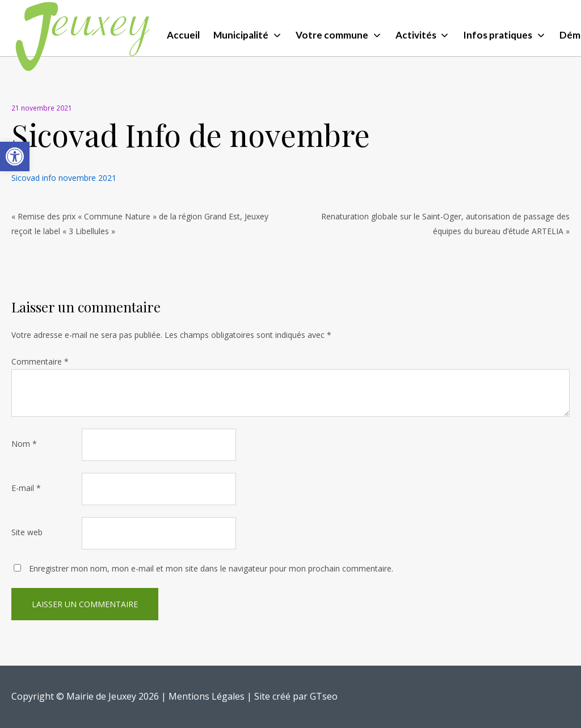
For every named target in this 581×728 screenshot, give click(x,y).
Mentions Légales (207, 696)
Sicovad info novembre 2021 (64, 178)
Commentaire (40, 361)
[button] (15, 156)
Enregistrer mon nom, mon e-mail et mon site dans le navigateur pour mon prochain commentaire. (211, 568)
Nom (24, 444)
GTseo (324, 696)
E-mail (26, 488)
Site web (27, 532)
